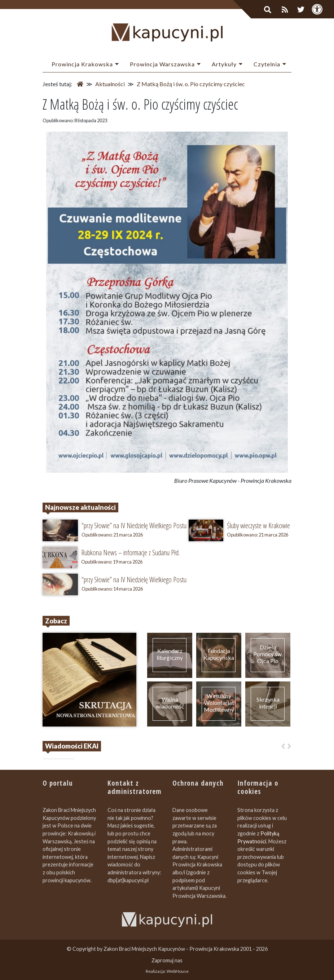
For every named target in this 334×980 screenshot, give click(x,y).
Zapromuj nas (167, 960)
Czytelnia (267, 64)
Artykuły (224, 64)
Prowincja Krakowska (82, 64)
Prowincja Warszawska (162, 64)
